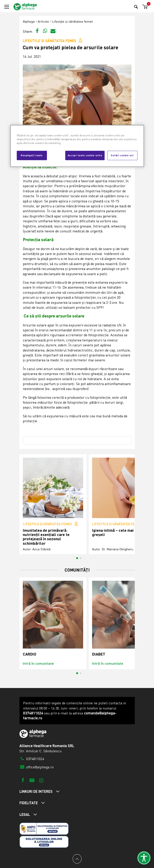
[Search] (136, 7)
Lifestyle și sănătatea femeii (72, 21)
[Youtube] (32, 780)
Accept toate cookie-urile (85, 155)
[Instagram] (41, 780)
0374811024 (32, 759)
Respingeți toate (32, 155)
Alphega (29, 21)
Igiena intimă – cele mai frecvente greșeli (122, 533)
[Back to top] (77, 859)
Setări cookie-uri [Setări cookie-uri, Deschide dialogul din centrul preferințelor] (122, 155)
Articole (43, 21)
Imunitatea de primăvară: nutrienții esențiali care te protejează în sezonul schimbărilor (46, 537)
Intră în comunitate (38, 663)
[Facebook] (23, 780)
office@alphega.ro (37, 767)
